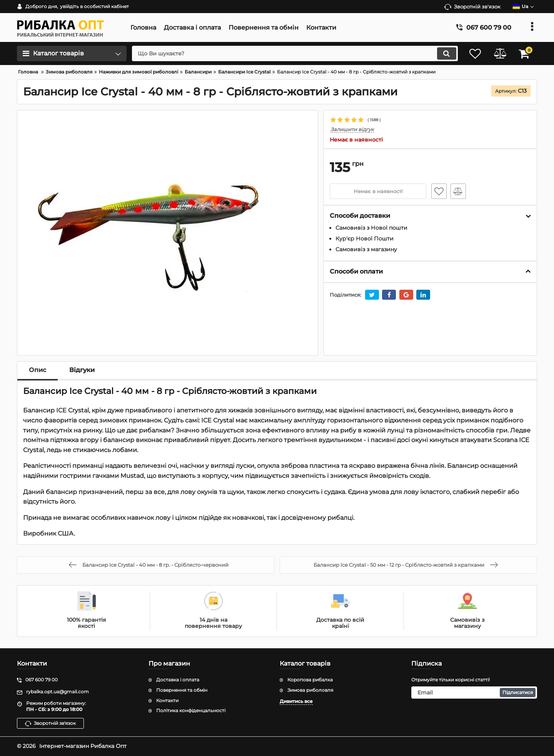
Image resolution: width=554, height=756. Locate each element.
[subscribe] (474, 693)
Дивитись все (296, 701)
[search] (291, 53)
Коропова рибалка (310, 680)
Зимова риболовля (310, 690)
